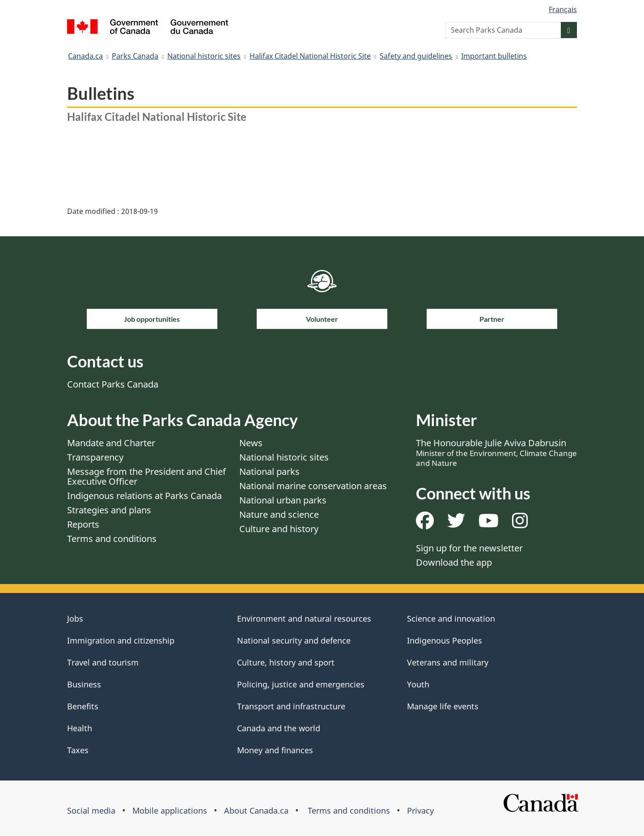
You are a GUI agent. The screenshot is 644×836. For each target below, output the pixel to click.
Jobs (75, 618)
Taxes (78, 750)
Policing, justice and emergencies (301, 684)
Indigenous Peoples (445, 640)
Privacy (420, 810)
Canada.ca (85, 56)
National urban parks (283, 500)
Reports (83, 524)
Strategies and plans (109, 510)
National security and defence (294, 640)
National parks (269, 471)
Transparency (95, 457)
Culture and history (279, 529)
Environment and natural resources (304, 618)
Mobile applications (170, 810)
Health (80, 728)
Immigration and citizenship (121, 640)
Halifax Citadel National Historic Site (310, 56)
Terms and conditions (112, 539)
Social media (91, 810)
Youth (418, 684)
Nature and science (279, 514)
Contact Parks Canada (113, 384)
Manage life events (443, 706)
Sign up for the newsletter (469, 548)
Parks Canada (135, 56)
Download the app (454, 562)
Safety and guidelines (416, 56)
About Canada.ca (256, 810)
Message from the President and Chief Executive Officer (146, 476)
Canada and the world (279, 728)
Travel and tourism (103, 662)
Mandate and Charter (111, 443)
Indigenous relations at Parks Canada (144, 496)
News (251, 443)
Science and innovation (451, 618)
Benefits (83, 706)
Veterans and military (448, 662)
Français (563, 9)
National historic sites (204, 56)
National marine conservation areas (313, 486)
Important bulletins (494, 56)
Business (84, 684)
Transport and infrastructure (291, 706)
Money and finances (275, 750)
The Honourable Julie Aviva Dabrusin (496, 452)
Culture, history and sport (286, 662)
